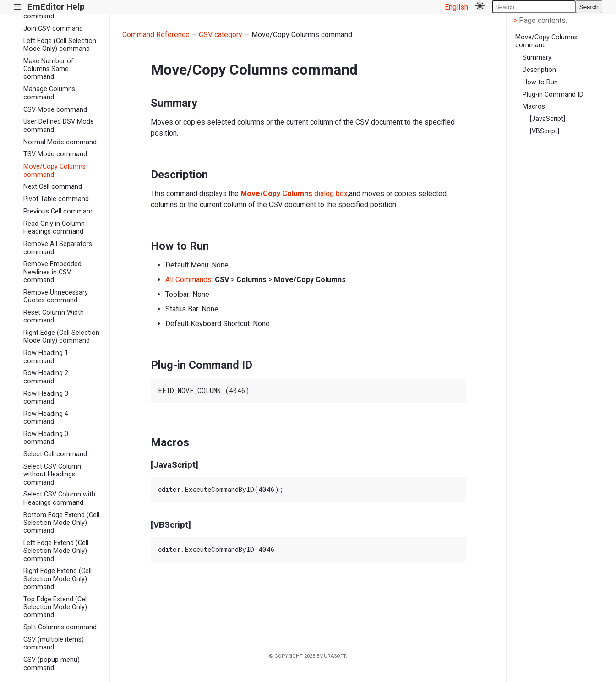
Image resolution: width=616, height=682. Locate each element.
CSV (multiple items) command (54, 644)
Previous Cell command (59, 211)
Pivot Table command (56, 199)
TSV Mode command (55, 154)
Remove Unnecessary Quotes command (56, 296)
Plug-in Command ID (553, 95)
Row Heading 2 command (46, 377)
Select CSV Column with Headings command (59, 498)
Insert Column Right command (53, 12)
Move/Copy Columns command (55, 170)
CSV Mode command (55, 110)
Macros (534, 106)
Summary (537, 57)
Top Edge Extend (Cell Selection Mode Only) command (56, 607)
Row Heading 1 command (46, 357)
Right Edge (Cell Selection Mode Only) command (61, 337)
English (456, 7)
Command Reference (156, 35)
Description (539, 70)
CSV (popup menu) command (52, 664)
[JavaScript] (548, 119)
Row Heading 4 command (46, 418)
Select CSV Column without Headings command (52, 475)
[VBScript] (545, 131)
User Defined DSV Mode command (59, 125)
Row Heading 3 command (46, 398)
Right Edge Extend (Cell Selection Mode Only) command (57, 579)
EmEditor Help (56, 7)
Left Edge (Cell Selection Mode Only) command (60, 45)
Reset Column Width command (54, 316)
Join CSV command (53, 29)
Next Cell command (53, 187)
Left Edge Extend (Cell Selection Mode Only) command (56, 551)
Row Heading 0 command (46, 438)
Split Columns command (60, 627)
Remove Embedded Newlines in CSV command (52, 272)
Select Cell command (55, 454)
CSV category (221, 35)
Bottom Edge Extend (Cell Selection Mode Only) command (61, 523)
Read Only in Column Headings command (54, 228)
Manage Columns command (49, 93)
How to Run (540, 82)
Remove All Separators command (58, 248)
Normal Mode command (60, 142)
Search (589, 7)
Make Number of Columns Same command (49, 69)
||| (18, 7)
